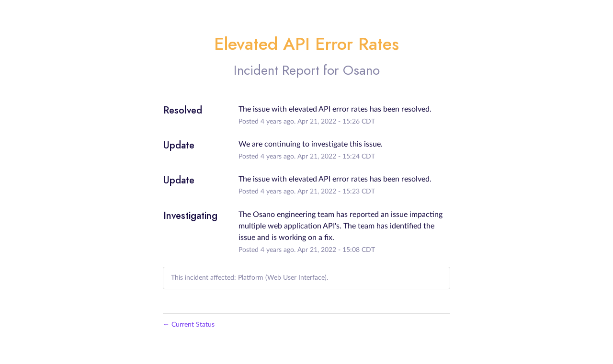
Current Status (189, 325)
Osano (361, 70)
